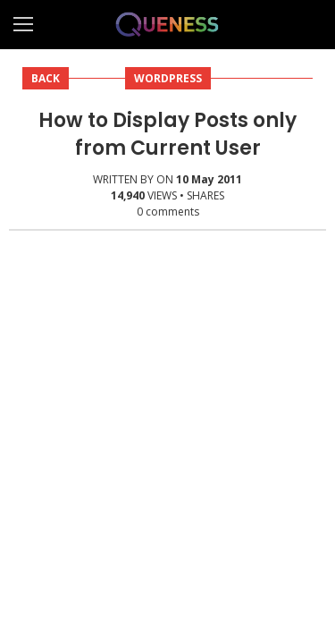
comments (168, 212)
